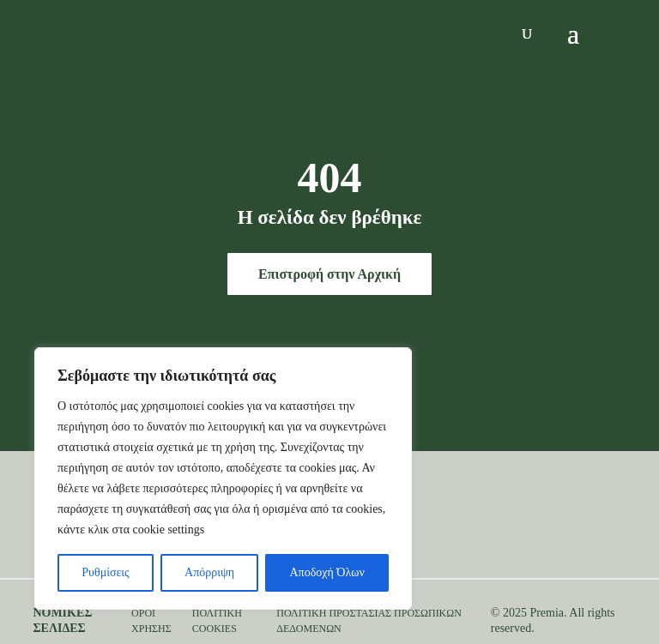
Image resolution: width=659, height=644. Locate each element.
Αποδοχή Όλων (327, 572)
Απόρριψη (209, 572)
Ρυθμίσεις (105, 572)
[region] (223, 478)
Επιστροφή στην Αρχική (329, 274)
